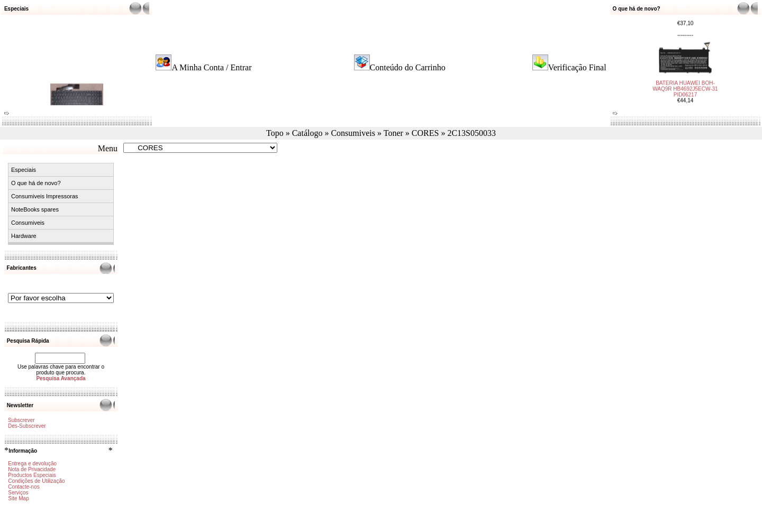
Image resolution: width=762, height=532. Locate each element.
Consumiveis (353, 133)
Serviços (18, 493)
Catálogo (307, 133)
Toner (393, 133)
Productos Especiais (32, 475)
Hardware (24, 236)
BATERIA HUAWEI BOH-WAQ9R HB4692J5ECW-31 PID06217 (685, 86)
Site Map (18, 498)
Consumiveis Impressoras (45, 196)
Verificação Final (577, 67)
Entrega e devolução (32, 464)
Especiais (24, 170)
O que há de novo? (36, 183)
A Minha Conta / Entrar (211, 67)
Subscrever (21, 420)
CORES (425, 133)
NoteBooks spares (35, 209)
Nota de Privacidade (32, 469)
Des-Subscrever (27, 426)
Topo (275, 133)
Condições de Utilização (36, 481)
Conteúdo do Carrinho (408, 67)
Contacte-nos (24, 487)
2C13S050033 (471, 133)
